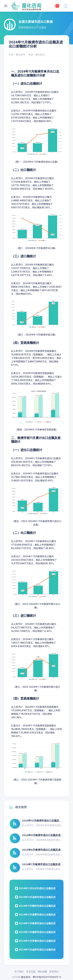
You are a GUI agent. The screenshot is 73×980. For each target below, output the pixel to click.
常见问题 (31, 972)
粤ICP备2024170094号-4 (47, 977)
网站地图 (42, 972)
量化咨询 (26, 977)
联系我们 (54, 972)
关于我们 (19, 972)
